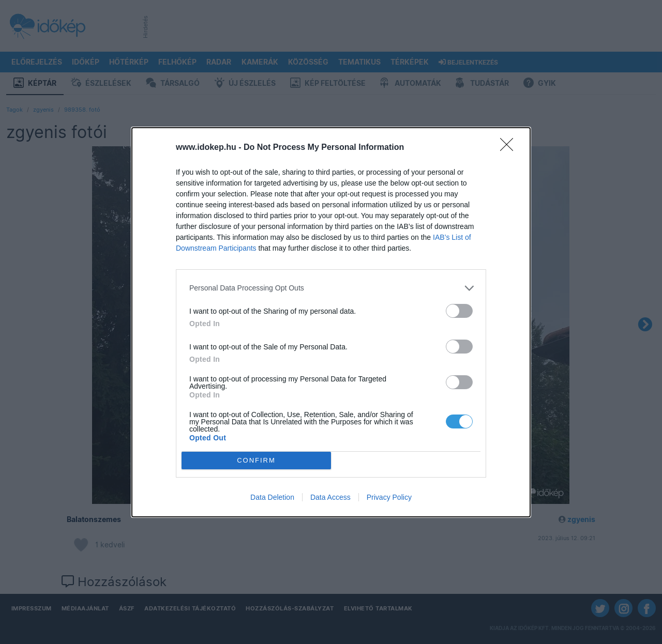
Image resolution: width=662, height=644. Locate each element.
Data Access (330, 497)
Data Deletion (272, 497)
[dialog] (331, 322)
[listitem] (331, 288)
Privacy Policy (389, 497)
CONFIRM (256, 460)
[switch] (459, 311)
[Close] (510, 148)
